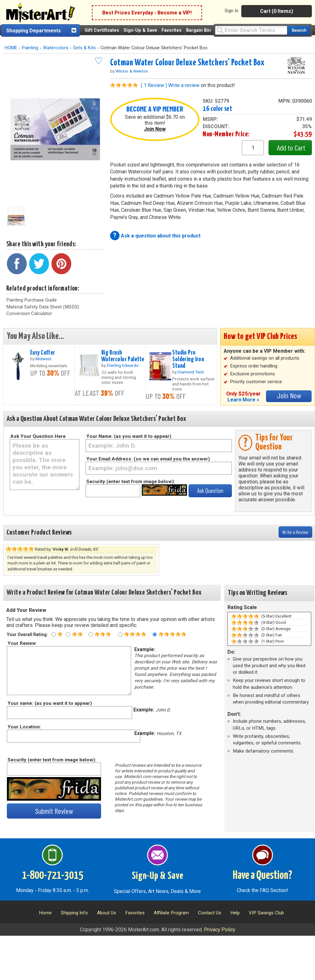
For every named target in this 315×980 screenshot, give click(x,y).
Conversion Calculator (29, 313)
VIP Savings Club (266, 913)
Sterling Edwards (123, 365)
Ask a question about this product (161, 236)
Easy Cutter (43, 353)
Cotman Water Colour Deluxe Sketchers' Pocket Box (187, 63)
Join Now (155, 129)
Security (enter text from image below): (131, 482)
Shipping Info (74, 913)
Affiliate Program (171, 913)
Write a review (184, 85)
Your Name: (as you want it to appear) (129, 436)
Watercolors (56, 48)
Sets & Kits (84, 48)
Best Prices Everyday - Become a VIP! (147, 13)
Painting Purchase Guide (32, 300)
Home (45, 913)
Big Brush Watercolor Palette (123, 356)
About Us (107, 913)
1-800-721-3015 (53, 876)
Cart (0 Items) (277, 11)
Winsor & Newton (132, 71)
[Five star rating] (155, 634)
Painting (30, 48)
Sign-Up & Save (140, 30)
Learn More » (243, 400)
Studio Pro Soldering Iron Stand (188, 359)
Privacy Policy (220, 930)
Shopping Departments (34, 31)
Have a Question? (262, 876)
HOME (11, 48)
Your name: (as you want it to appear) (49, 703)
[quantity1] (253, 148)
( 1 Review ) (154, 85)
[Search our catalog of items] (299, 30)
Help (235, 913)
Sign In (232, 11)
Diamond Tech (191, 372)
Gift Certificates (102, 30)
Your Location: (24, 727)
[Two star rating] (68, 634)
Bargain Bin (198, 30)
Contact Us (210, 913)
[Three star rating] (91, 634)
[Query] (251, 30)
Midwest (43, 359)
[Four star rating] (120, 634)
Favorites (172, 30)
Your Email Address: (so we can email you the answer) (148, 459)
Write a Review (295, 532)
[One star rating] (54, 634)
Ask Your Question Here (38, 436)
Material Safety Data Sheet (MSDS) (43, 307)
